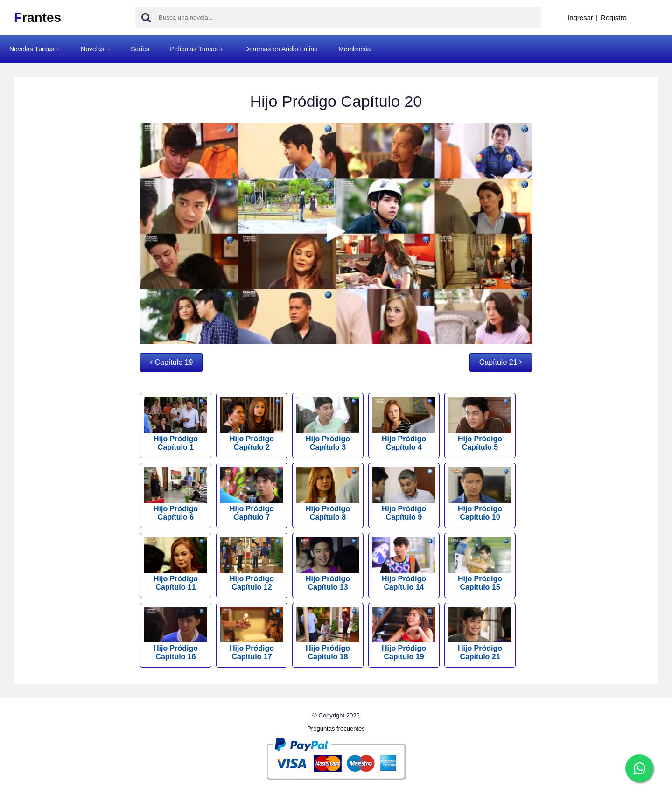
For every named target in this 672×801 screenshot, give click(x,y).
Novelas (93, 49)
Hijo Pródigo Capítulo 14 (404, 564)
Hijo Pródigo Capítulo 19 (404, 634)
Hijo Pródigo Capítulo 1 (176, 424)
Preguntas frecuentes (336, 728)
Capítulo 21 (501, 362)
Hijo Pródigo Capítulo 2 (252, 424)
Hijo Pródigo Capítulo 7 (252, 494)
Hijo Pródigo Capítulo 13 (328, 564)
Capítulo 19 (171, 362)
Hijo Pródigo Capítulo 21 (480, 634)
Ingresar (580, 17)
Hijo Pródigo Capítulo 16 (176, 634)
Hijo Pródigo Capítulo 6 (176, 494)
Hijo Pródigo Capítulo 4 (404, 424)
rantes (38, 17)
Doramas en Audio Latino (281, 49)
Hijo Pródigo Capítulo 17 (252, 634)
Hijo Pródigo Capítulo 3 (328, 424)
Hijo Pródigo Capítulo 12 (252, 564)
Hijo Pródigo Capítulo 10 (480, 494)
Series (140, 49)
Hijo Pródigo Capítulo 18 (328, 634)
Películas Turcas (194, 49)
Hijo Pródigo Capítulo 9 (404, 494)
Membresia (354, 49)
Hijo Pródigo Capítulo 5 (480, 424)
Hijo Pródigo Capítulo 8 (328, 494)
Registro (614, 17)
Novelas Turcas (32, 49)
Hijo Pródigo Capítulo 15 (480, 564)
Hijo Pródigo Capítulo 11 (176, 564)
